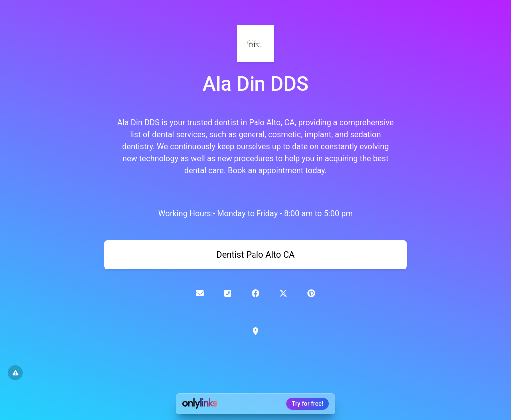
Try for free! (308, 404)
